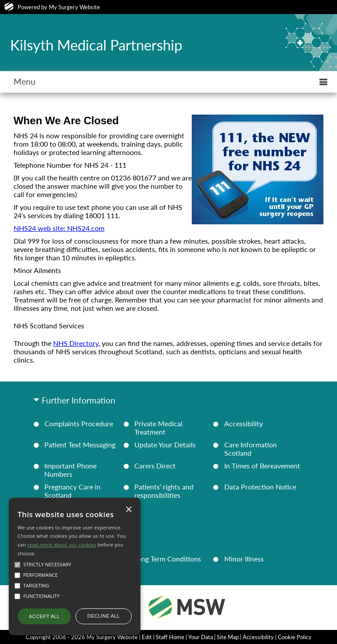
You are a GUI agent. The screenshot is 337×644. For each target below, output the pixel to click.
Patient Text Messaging (80, 444)
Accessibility (244, 423)
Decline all (104, 616)
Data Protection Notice (260, 487)
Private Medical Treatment (158, 428)
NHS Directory (76, 343)
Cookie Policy (295, 637)
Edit (147, 637)
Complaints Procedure (79, 423)
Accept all (44, 616)
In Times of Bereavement (262, 466)
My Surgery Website (74, 7)
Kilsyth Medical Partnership (96, 45)
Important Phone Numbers (70, 470)
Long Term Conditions (168, 559)
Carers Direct (155, 466)
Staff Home (170, 637)
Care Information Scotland (251, 449)
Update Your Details (165, 444)
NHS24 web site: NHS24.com (59, 228)
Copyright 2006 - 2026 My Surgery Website (82, 637)
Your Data (201, 637)
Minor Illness (244, 559)
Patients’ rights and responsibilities (164, 491)
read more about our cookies (62, 545)
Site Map (228, 637)
